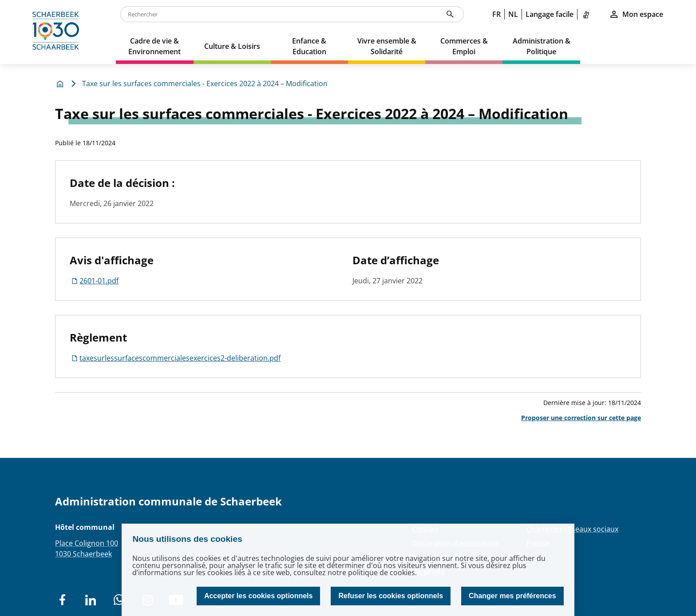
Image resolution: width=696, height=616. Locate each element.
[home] (58, 32)
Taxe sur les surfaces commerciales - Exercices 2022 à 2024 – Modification (205, 83)
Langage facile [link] (550, 14)
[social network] (62, 600)
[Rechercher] (450, 14)
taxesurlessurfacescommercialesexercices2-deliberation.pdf (175, 358)
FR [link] (496, 14)
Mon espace (636, 14)
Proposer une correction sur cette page (581, 418)
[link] (588, 14)
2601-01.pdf (94, 281)
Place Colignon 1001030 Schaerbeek (87, 548)
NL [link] (513, 14)
